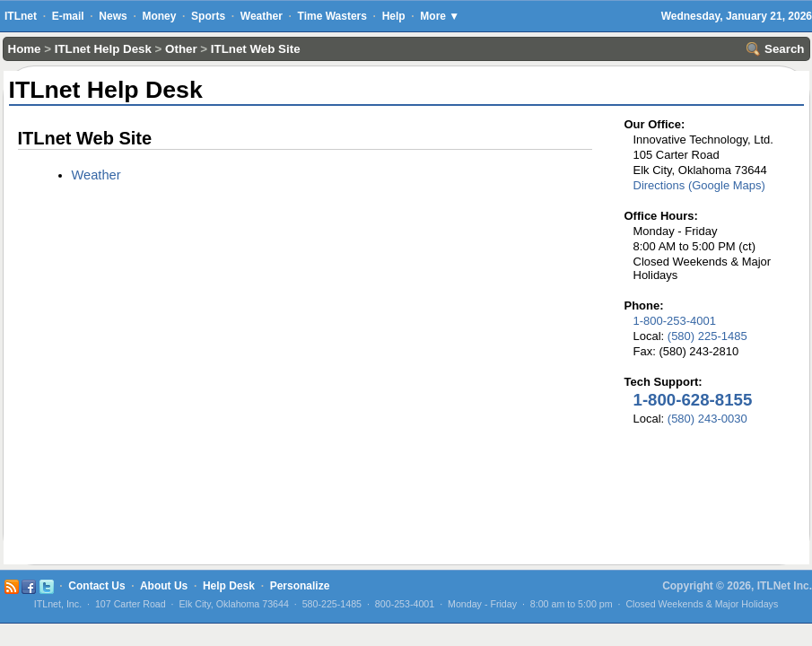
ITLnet (21, 16)
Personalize (300, 586)
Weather (262, 16)
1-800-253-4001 (675, 321)
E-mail (68, 16)
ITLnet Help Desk (103, 49)
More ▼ (440, 16)
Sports (208, 16)
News (113, 16)
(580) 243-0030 (707, 419)
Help (394, 16)
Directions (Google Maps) (699, 185)
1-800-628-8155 (693, 400)
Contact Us (96, 586)
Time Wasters (332, 16)
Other (181, 49)
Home (25, 49)
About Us (164, 586)
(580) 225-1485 (707, 336)
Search (775, 49)
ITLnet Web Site (256, 49)
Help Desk (229, 586)
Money (159, 16)
